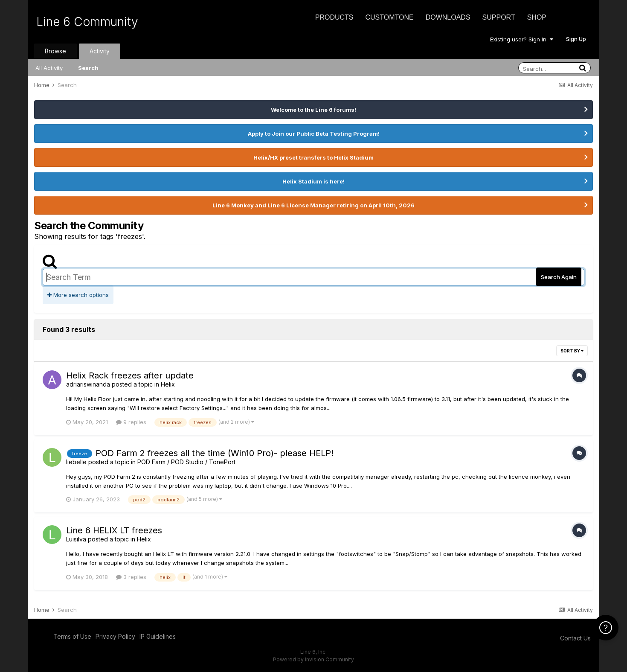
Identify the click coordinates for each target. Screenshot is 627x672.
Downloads (448, 17)
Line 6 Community (87, 22)
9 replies (131, 422)
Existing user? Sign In (522, 39)
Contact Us (575, 638)
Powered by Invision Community (313, 659)
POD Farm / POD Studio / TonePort (186, 462)
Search (88, 68)
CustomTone (389, 17)
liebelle (76, 462)
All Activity (49, 68)
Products (334, 17)
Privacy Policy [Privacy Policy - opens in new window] (115, 636)
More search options (78, 295)
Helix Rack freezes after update (130, 375)
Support (499, 17)
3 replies (131, 577)
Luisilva (76, 539)
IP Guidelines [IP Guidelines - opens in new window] (158, 636)
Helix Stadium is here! (313, 181)
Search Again (559, 277)
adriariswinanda (88, 384)
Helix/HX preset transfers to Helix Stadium (313, 157)
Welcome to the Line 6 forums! (313, 110)
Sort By (572, 351)
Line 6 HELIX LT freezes (114, 530)
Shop (537, 17)
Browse (55, 51)
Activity (100, 51)
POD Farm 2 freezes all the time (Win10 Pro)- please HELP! (215, 453)
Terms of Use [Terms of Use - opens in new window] (72, 636)
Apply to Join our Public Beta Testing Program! (314, 134)
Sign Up (576, 39)
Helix (168, 384)
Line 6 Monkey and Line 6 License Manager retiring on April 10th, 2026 (313, 205)
